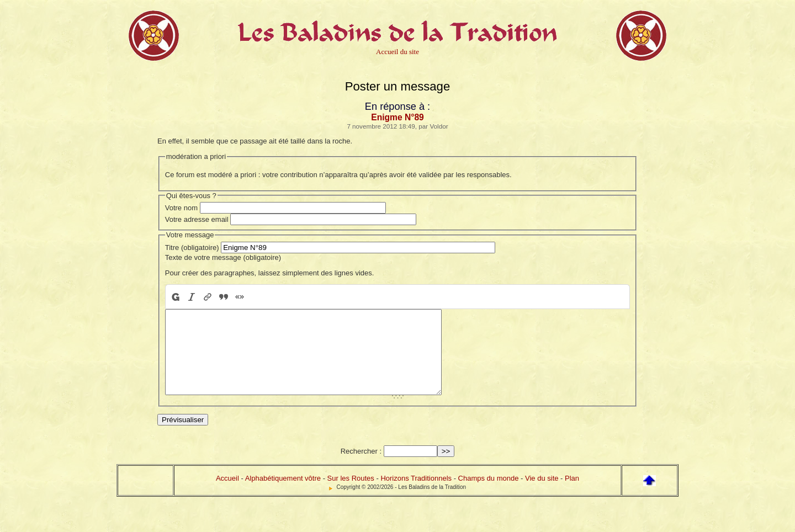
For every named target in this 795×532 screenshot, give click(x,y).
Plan (572, 495)
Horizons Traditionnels (416, 495)
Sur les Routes (351, 495)
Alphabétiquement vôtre (283, 495)
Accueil (227, 495)
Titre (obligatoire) (192, 248)
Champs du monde (489, 495)
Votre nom (181, 208)
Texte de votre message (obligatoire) (223, 257)
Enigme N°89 (397, 117)
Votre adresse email (197, 219)
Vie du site (542, 495)
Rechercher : (361, 468)
